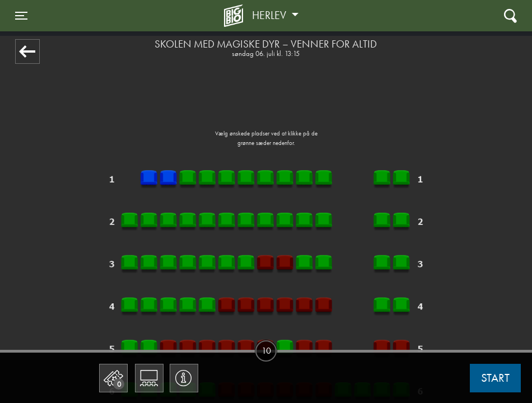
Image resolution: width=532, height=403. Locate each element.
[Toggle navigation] (21, 16)
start (495, 378)
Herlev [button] (270, 15)
